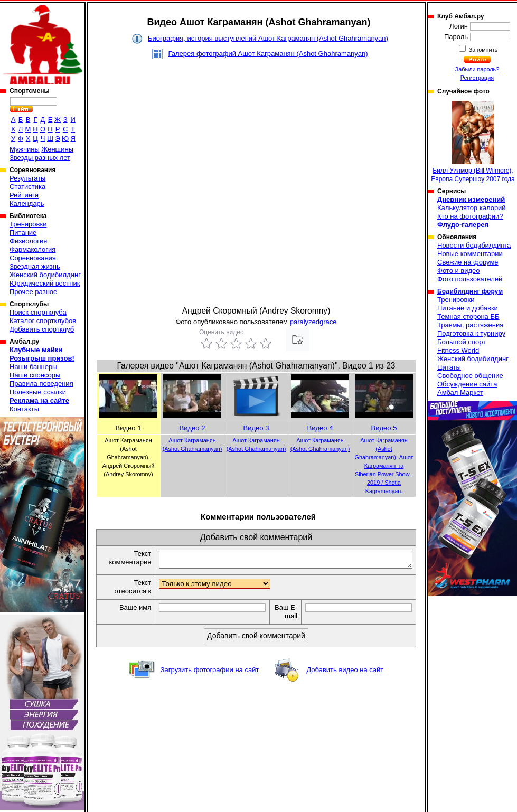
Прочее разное (33, 292)
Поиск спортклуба (38, 312)
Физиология (28, 241)
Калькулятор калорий (472, 208)
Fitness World (458, 350)
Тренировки (28, 224)
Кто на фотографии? (470, 216)
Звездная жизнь (35, 266)
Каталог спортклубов (43, 321)
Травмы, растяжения (470, 325)
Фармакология (32, 249)
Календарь (27, 204)
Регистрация (477, 78)
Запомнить (483, 50)
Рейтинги (24, 195)
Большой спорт (462, 342)
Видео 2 (192, 428)
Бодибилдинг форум (470, 291)
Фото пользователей (470, 279)
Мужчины (25, 149)
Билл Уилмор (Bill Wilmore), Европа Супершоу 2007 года (473, 142)
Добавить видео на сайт (345, 673)
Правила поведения (41, 384)
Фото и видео (459, 271)
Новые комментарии (470, 254)
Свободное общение (470, 376)
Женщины (57, 149)
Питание (23, 233)
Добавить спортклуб (42, 329)
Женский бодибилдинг (45, 275)
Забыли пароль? (477, 69)
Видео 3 (256, 428)
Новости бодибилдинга (474, 245)
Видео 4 (320, 428)
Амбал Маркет (460, 393)
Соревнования (33, 258)
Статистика (27, 187)
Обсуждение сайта (467, 384)
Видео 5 (384, 428)
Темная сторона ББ (468, 317)
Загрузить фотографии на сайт (210, 673)
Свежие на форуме (468, 262)
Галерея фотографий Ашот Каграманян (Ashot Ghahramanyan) (268, 54)
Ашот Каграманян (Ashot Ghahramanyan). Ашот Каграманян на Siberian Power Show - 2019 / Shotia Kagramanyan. (384, 466)
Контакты (24, 409)
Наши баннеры (33, 367)
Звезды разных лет (40, 158)
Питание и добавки (468, 308)
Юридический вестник (45, 283)
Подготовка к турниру (471, 333)
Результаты (27, 178)
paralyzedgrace (313, 322)
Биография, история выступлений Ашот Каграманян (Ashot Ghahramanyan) (268, 38)
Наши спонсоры (35, 375)
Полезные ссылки (38, 392)
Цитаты (449, 367)
